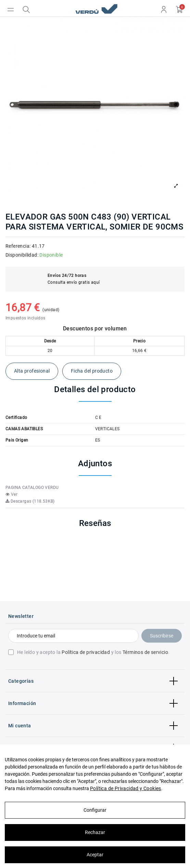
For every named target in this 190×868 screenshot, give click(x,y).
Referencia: (18, 246)
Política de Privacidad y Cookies (126, 788)
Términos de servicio (145, 652)
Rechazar (95, 832)
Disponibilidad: (22, 255)
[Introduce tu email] (73, 636)
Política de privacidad (86, 652)
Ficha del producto (92, 371)
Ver (11, 494)
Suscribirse (162, 636)
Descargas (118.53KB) (30, 501)
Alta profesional (32, 371)
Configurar (95, 810)
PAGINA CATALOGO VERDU (32, 488)
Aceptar (95, 855)
